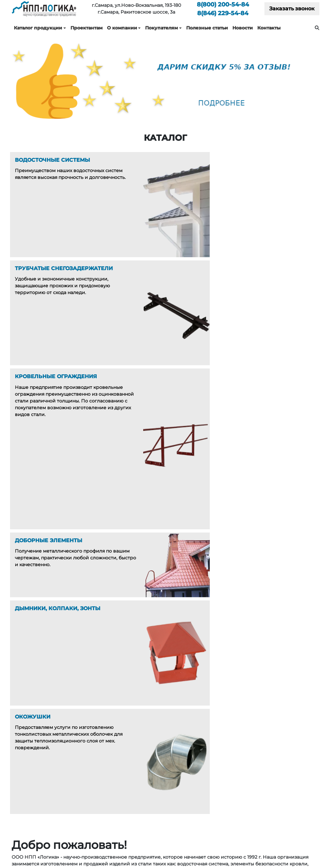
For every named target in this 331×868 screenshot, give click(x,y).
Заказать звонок (292, 9)
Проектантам (86, 28)
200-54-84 (223, 4)
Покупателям (161, 28)
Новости (243, 28)
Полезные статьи (207, 28)
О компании (122, 28)
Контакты (269, 28)
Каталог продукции (38, 28)
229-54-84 (223, 13)
